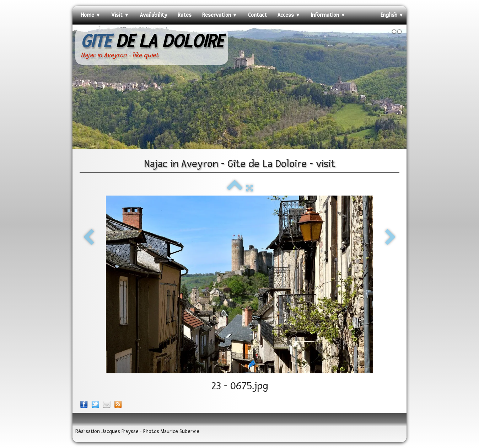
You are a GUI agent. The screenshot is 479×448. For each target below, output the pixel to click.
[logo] (152, 46)
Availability (154, 15)
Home (91, 15)
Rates (185, 15)
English (392, 15)
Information (328, 15)
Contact (257, 15)
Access (289, 15)
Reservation (220, 15)
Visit (120, 15)
